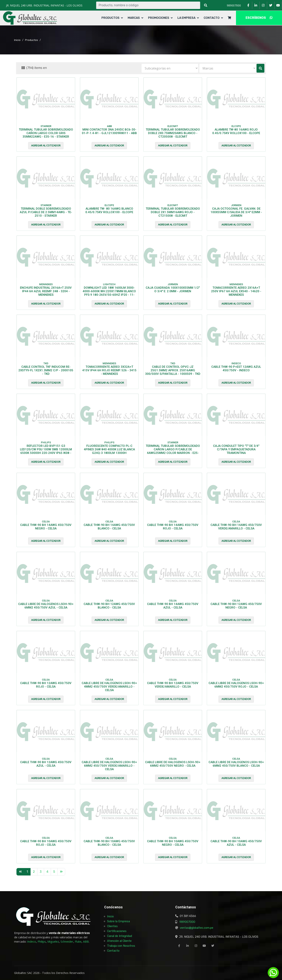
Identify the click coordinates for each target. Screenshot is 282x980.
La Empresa (186, 18)
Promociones (159, 18)
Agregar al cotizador (46, 145)
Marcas (134, 18)
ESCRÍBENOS (259, 18)
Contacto (212, 18)
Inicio (17, 40)
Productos (110, 18)
